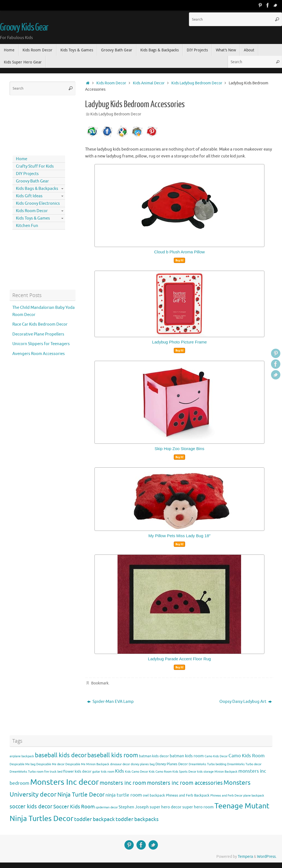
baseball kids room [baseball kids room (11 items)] (113, 755)
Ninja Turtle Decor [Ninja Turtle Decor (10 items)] (81, 795)
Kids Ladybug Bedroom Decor (197, 83)
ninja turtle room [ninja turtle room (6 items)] (124, 795)
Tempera (245, 857)
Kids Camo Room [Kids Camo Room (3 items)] (160, 772)
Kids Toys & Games (33, 218)
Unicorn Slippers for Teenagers (41, 344)
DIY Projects (27, 174)
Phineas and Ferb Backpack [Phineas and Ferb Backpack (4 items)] (188, 795)
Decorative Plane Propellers (38, 334)
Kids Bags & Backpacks (37, 189)
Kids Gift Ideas (29, 196)
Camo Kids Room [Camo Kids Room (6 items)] (247, 756)
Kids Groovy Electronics (38, 203)
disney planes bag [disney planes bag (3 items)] (143, 764)
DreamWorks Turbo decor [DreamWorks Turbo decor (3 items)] (244, 764)
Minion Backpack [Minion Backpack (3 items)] (226, 772)
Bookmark (100, 683)
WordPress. (267, 857)
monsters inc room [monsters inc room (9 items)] (123, 783)
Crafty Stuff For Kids (35, 166)
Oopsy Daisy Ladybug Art (246, 702)
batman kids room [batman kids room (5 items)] (187, 756)
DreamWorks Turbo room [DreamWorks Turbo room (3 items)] (26, 772)
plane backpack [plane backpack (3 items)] (254, 796)
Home (22, 159)
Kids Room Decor (111, 83)
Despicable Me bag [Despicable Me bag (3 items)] (23, 764)
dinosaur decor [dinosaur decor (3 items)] (120, 764)
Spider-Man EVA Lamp (110, 702)
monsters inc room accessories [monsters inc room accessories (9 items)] (185, 783)
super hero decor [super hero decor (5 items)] (166, 807)
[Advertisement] (34, 124)
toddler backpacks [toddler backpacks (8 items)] (137, 819)
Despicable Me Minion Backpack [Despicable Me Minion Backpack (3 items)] (87, 764)
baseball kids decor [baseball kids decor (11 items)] (61, 755)
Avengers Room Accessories (39, 354)
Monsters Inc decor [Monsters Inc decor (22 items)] (65, 782)
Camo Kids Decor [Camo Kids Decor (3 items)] (216, 756)
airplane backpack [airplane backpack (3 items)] (22, 756)
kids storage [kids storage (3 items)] (205, 772)
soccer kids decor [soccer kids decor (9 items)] (31, 806)
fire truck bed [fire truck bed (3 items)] (53, 772)
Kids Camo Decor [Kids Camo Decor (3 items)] (136, 772)
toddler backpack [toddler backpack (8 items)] (94, 819)
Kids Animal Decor (149, 83)
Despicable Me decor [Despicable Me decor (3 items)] (50, 764)
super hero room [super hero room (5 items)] (198, 807)
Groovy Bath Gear (32, 181)
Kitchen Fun (27, 226)
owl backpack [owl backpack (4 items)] (154, 795)
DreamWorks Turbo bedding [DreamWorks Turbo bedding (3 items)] (207, 764)
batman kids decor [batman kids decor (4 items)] (154, 756)
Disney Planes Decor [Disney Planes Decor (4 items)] (172, 764)
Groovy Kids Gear (24, 27)
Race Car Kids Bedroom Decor (40, 324)
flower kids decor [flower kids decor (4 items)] (77, 771)
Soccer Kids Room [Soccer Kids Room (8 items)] (74, 807)
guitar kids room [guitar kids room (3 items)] (103, 772)
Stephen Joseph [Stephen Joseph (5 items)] (134, 807)
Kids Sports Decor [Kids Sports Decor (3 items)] (184, 772)
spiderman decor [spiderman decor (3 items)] (107, 807)
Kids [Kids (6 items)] (120, 771)
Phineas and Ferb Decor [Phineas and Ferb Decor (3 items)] (226, 796)
